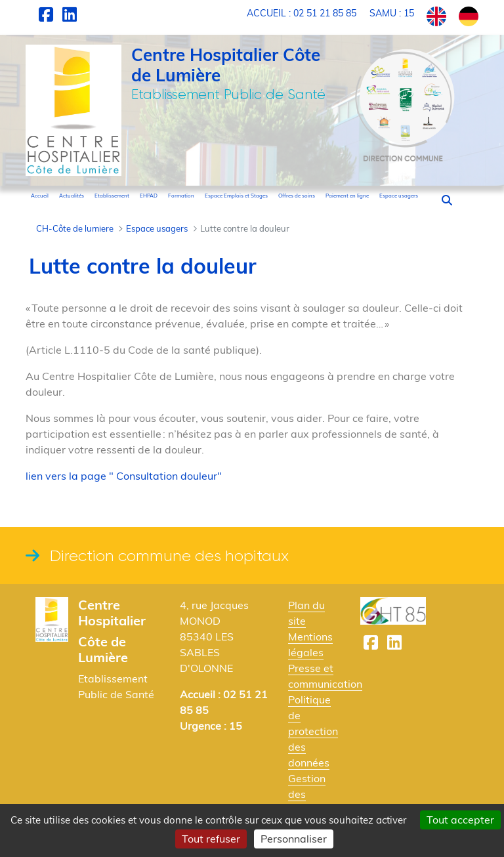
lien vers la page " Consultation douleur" (124, 476)
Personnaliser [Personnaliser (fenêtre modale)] (294, 839)
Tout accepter (460, 820)
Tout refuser (211, 839)
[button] (447, 200)
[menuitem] (40, 196)
